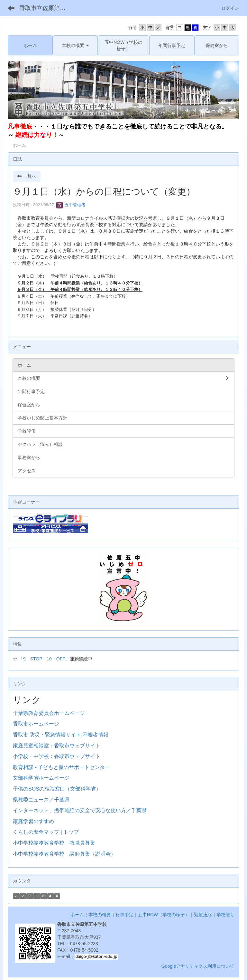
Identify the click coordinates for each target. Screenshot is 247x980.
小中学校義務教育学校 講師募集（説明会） (64, 854)
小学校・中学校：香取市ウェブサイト (57, 756)
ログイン (230, 8)
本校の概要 (100, 915)
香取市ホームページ (36, 724)
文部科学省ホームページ (41, 778)
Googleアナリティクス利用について (198, 966)
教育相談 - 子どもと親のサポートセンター (61, 767)
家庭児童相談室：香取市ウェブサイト (57, 746)
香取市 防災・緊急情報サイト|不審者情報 (61, 735)
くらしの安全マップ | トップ (46, 832)
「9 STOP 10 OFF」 (44, 659)
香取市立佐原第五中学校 (46, 8)
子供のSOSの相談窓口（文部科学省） (57, 789)
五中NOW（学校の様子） (164, 915)
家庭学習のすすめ (33, 821)
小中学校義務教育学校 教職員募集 (54, 843)
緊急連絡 (203, 915)
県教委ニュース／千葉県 (41, 800)
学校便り (225, 915)
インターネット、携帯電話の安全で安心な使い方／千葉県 (80, 810)
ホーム (77, 915)
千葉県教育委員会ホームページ (49, 713)
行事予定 (124, 915)
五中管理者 (71, 205)
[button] (75, 45)
